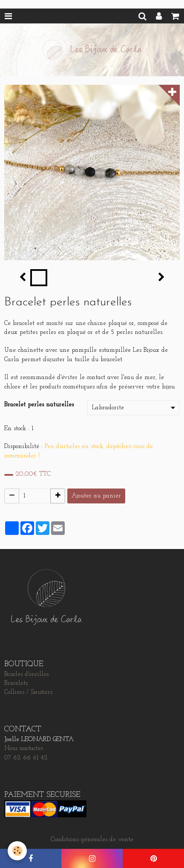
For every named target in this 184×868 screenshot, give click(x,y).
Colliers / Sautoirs (28, 692)
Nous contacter (24, 749)
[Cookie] (17, 851)
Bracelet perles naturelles (39, 405)
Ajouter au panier (96, 496)
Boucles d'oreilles (26, 674)
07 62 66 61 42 (26, 758)
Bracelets (16, 683)
